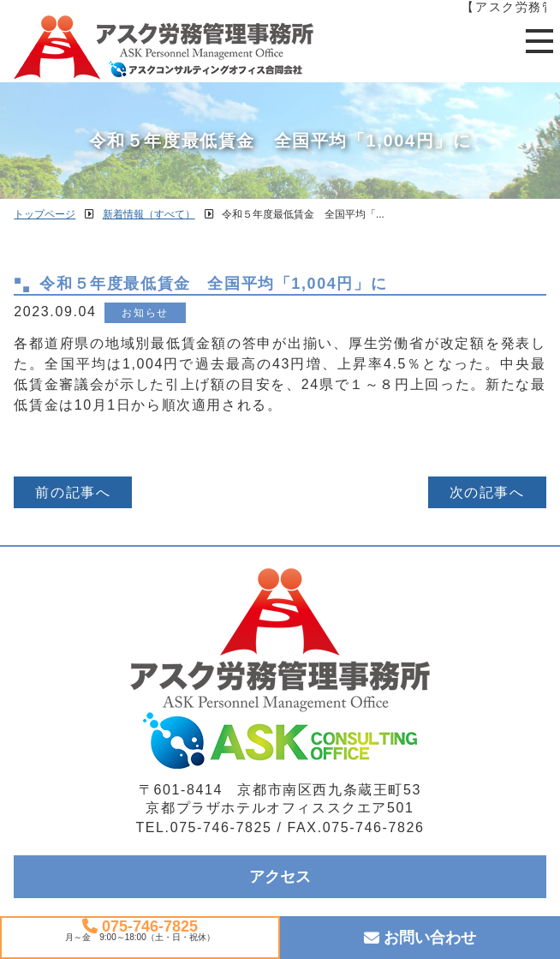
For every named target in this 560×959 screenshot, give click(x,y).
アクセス (280, 877)
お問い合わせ (420, 938)
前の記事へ (73, 492)
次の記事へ (487, 492)
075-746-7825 (140, 926)
